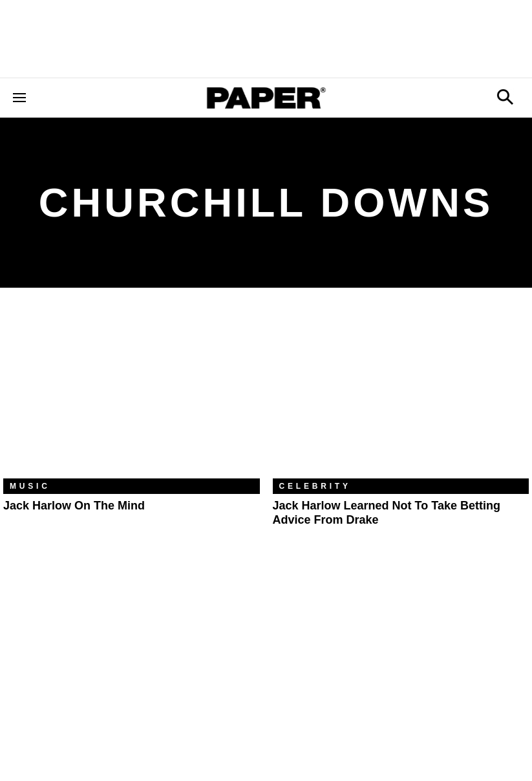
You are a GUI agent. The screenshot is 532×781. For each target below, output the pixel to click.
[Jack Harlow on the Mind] (132, 392)
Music (30, 486)
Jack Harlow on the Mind (74, 506)
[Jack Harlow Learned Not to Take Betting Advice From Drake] (401, 392)
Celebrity (315, 486)
